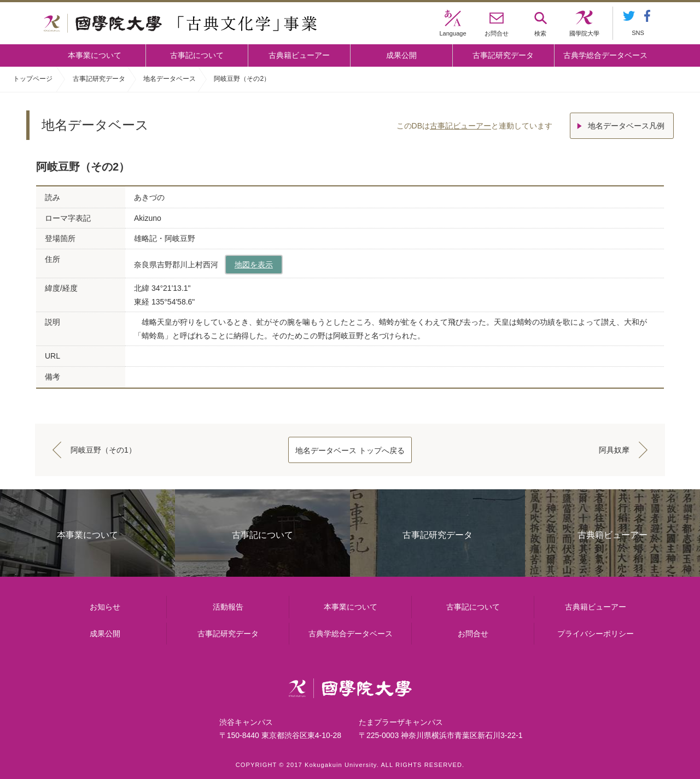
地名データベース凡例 (626, 126)
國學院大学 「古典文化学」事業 (180, 24)
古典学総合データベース (605, 55)
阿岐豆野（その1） (103, 450)
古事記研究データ (503, 55)
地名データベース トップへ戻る (350, 450)
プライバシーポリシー (596, 634)
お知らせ (105, 607)
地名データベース (170, 79)
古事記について (197, 55)
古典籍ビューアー (299, 55)
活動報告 (228, 607)
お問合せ (473, 634)
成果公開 (401, 55)
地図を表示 (254, 265)
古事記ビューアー (460, 126)
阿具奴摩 (614, 450)
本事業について (95, 55)
